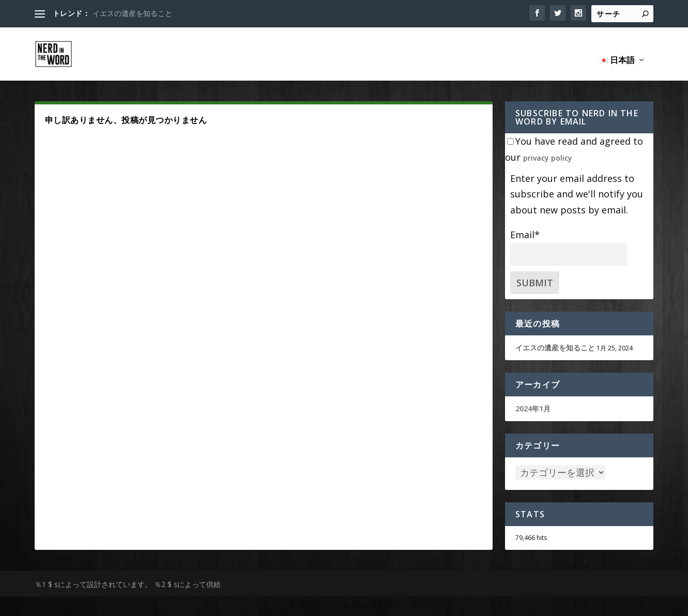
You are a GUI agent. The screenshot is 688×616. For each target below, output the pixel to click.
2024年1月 (533, 397)
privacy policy (548, 146)
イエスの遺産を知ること (132, 13)
